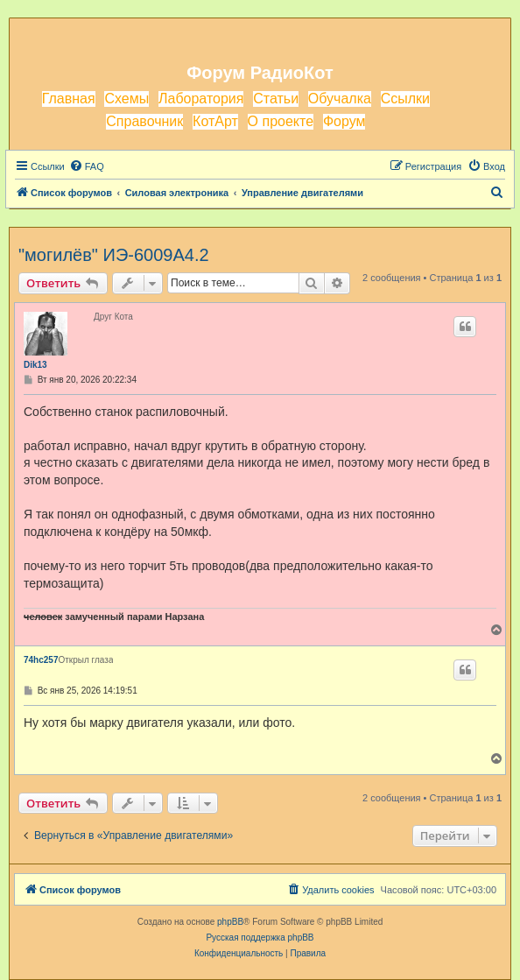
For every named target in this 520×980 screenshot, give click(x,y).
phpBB (230, 922)
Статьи (276, 99)
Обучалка (340, 99)
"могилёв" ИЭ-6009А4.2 (114, 255)
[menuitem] (87, 166)
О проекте (281, 121)
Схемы (126, 99)
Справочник (144, 121)
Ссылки (405, 99)
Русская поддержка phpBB (260, 938)
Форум (344, 121)
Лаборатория (201, 99)
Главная (69, 99)
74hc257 (41, 660)
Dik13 (35, 365)
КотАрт (215, 121)
